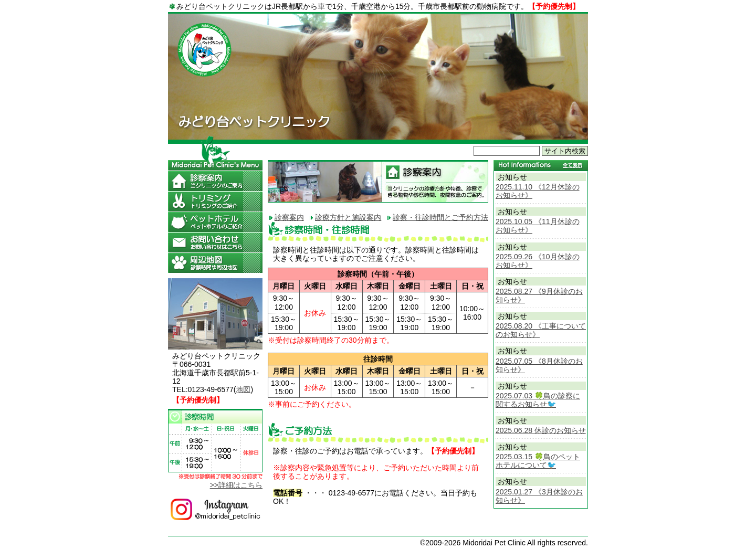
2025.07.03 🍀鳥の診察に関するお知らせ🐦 (538, 400)
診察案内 (289, 217)
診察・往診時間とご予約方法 (440, 217)
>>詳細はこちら (236, 485)
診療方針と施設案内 (348, 217)
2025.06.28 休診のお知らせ (541, 430)
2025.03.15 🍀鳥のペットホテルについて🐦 (538, 461)
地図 (243, 389)
